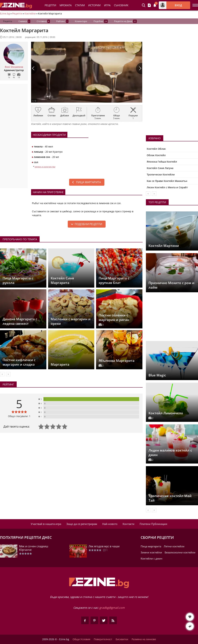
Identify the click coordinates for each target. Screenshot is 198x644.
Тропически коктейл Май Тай (170, 498)
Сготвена (43, 21)
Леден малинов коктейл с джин (170, 453)
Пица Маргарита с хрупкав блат (114, 280)
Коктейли (30, 14)
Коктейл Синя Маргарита (62, 280)
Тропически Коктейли (161, 174)
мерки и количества (45, 167)
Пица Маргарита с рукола (18, 280)
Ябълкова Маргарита (117, 361)
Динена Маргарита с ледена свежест (20, 321)
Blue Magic (157, 375)
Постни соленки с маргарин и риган (114, 317)
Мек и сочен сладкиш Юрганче (34, 548)
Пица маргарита (88, 182)
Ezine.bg (5, 14)
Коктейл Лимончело (166, 413)
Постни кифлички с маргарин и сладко (19, 362)
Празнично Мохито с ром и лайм (171, 285)
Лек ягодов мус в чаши (104, 546)
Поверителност (103, 639)
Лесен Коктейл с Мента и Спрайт (167, 187)
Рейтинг (62, 21)
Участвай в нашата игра (46, 524)
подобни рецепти (88, 224)
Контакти (129, 524)
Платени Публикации (153, 524)
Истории (94, 5)
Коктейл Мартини (164, 246)
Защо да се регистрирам (82, 524)
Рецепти (50, 5)
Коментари (81, 21)
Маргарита (60, 364)
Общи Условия (81, 639)
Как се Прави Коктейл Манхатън (167, 181)
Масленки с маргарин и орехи (71, 321)
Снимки (24, 21)
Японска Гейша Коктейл (162, 162)
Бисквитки (122, 639)
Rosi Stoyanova (14, 67)
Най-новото (110, 524)
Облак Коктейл (156, 155)
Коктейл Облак (156, 149)
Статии (80, 5)
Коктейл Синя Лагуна (160, 168)
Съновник (121, 5)
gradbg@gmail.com (112, 608)
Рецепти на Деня (125, 21)
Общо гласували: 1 (19, 416)
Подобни (101, 21)
